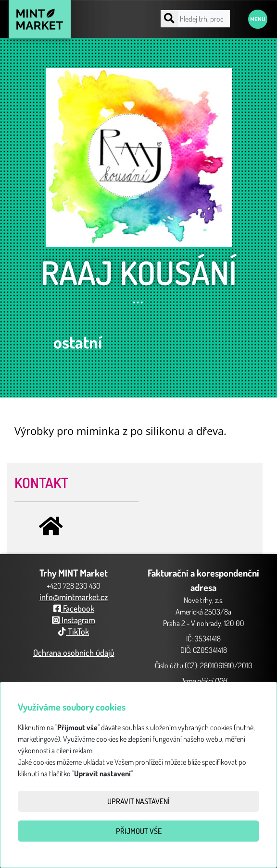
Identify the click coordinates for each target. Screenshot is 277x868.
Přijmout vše (139, 831)
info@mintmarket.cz (74, 597)
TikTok (74, 631)
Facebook (74, 608)
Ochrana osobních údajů (74, 652)
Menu (258, 19)
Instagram (74, 620)
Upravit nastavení (138, 801)
